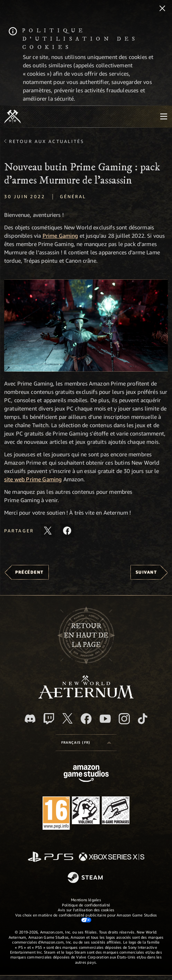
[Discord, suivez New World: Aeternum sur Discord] (30, 719)
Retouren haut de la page (86, 636)
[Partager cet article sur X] (48, 531)
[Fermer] (162, 9)
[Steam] (86, 878)
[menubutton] (164, 117)
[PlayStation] (51, 857)
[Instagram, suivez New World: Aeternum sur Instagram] (124, 719)
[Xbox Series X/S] (112, 857)
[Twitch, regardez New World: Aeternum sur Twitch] (49, 719)
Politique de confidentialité (86, 905)
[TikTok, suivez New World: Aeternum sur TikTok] (143, 719)
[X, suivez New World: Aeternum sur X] (67, 718)
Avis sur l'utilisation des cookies (86, 910)
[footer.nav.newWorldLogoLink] (86, 697)
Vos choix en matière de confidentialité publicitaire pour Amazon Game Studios (86, 918)
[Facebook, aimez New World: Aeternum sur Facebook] (86, 719)
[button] (86, 326)
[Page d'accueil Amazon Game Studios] (86, 774)
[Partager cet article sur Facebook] (67, 531)
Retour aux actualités (47, 141)
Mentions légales (86, 900)
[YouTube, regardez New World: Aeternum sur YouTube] (105, 719)
